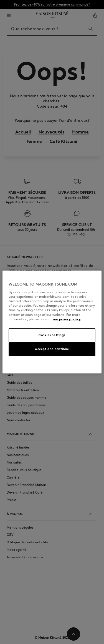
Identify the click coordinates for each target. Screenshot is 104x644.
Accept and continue (52, 349)
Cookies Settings (52, 335)
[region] (52, 322)
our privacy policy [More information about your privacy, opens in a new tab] (67, 319)
